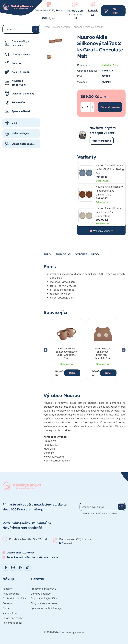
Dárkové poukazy (41, 594)
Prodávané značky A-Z (44, 589)
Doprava (7, 603)
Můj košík (115, 11)
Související (63, 254)
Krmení (78, 27)
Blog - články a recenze (44, 603)
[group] (67, 350)
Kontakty (7, 589)
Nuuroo (106, 82)
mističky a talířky (94, 27)
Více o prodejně (102, 141)
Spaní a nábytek (21, 111)
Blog (14, 123)
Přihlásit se (93, 12)
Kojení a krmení (21, 72)
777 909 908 (75, 11)
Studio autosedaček (23, 144)
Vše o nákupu (10, 613)
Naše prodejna (20, 133)
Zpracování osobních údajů (46, 608)
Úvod (47, 27)
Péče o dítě (18, 102)
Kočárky (17, 63)
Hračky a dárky (21, 54)
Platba (6, 608)
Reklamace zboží (12, 623)
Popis (47, 254)
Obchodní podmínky (14, 598)
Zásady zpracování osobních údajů (99, 513)
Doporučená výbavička (44, 598)
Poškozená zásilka (13, 618)
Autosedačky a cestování (20, 43)
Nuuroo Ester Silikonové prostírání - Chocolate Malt (103, 353)
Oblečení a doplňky (23, 94)
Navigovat (50, 18)
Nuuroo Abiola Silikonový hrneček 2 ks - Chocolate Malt (66, 353)
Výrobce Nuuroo (87, 254)
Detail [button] (72, 373)
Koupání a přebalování (19, 83)
